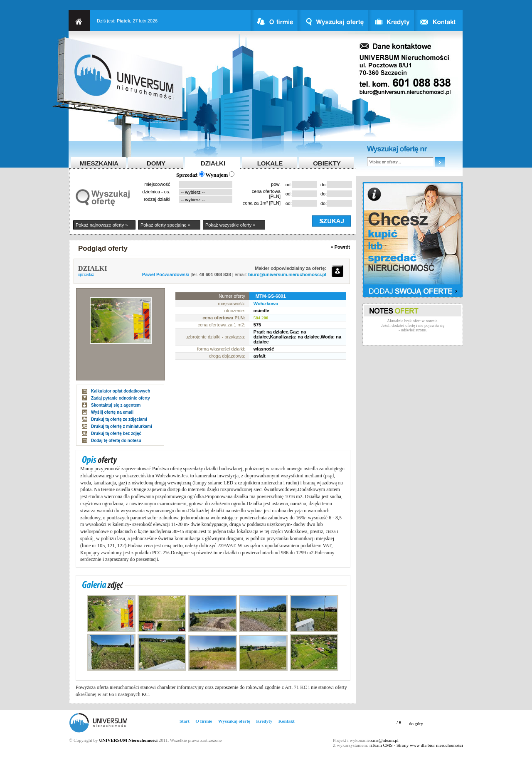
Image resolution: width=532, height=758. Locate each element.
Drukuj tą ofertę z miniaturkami (122, 426)
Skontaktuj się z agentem (116, 405)
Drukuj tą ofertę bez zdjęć (116, 433)
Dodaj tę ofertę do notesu (116, 441)
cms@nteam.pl (385, 740)
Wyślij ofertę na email (112, 412)
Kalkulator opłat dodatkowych (121, 391)
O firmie (204, 721)
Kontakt (287, 721)
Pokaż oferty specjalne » (165, 225)
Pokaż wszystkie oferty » (230, 225)
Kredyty (264, 721)
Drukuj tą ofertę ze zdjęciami (119, 419)
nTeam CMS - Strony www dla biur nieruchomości (416, 745)
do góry (416, 723)
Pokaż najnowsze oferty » (102, 225)
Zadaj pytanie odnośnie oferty (121, 398)
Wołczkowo (266, 304)
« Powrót (340, 247)
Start (185, 721)
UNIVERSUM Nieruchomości (128, 740)
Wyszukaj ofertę (234, 721)
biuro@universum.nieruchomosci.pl (287, 274)
